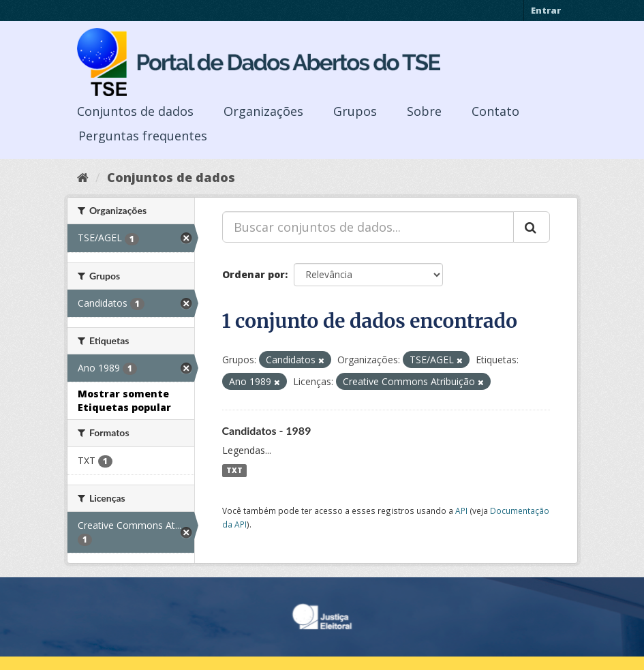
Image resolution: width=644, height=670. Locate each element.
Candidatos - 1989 (267, 430)
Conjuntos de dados (135, 111)
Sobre (424, 111)
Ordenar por (254, 274)
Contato (495, 111)
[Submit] (532, 227)
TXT (234, 470)
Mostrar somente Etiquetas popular (124, 400)
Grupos (355, 111)
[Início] (83, 177)
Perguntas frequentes (143, 136)
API (461, 511)
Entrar (546, 10)
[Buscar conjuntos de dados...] (368, 227)
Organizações (263, 111)
